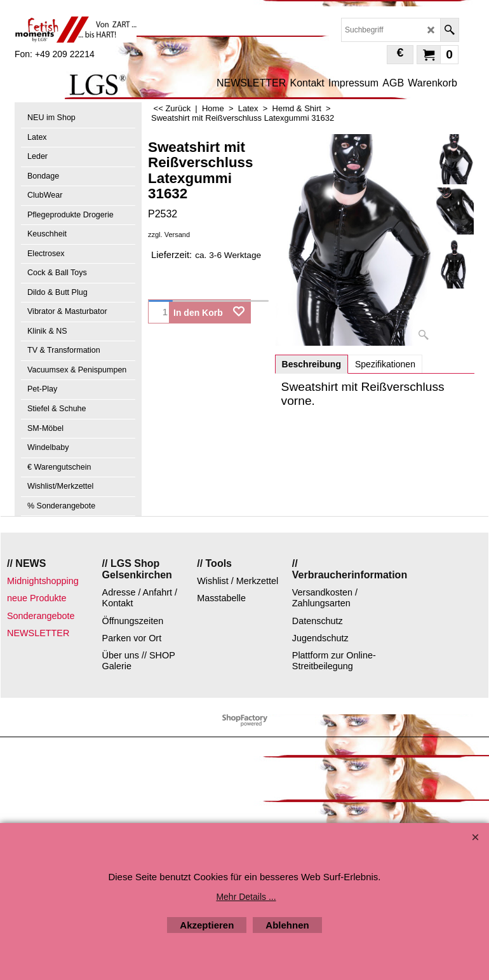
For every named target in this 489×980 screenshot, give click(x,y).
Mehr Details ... (246, 897)
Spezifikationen (385, 364)
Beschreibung (311, 364)
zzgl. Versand (169, 235)
